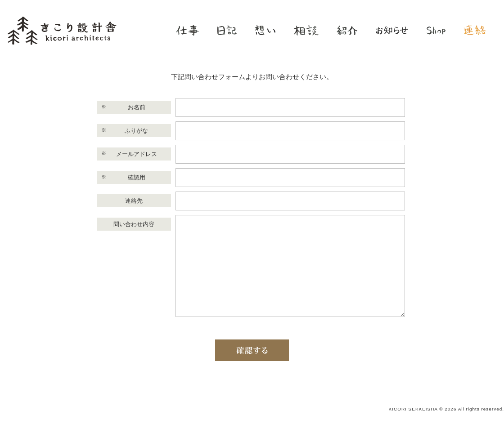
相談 (306, 30)
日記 (227, 30)
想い (265, 30)
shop (436, 30)
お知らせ (392, 30)
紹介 (347, 30)
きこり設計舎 (62, 30)
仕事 (187, 30)
